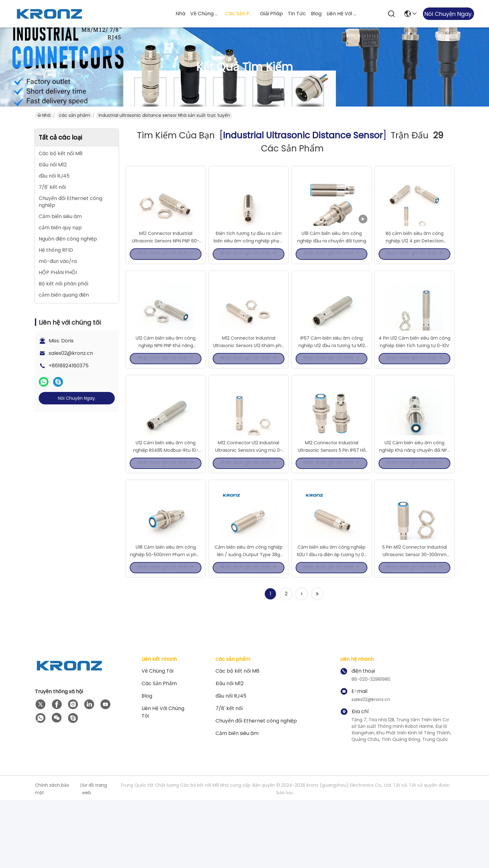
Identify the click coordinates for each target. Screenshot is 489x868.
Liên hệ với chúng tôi (341, 14)
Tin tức (297, 14)
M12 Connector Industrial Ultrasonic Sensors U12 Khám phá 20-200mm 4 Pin (249, 378)
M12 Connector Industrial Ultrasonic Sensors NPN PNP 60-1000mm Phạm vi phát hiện (166, 257)
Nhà (180, 14)
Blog (316, 14)
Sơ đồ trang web (94, 857)
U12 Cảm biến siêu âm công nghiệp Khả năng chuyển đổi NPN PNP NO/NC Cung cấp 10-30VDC (414, 500)
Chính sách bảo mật (52, 857)
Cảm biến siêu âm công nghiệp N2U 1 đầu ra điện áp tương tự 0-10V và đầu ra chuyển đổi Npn (332, 621)
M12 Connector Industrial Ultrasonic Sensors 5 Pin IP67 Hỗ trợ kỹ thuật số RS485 (332, 500)
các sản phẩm (240, 14)
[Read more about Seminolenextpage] (302, 662)
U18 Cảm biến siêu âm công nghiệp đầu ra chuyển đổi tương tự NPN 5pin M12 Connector (332, 257)
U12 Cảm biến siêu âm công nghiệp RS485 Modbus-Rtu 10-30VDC (166, 500)
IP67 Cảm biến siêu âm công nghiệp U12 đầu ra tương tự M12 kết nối (332, 378)
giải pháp (271, 14)
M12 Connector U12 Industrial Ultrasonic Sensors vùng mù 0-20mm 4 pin (249, 500)
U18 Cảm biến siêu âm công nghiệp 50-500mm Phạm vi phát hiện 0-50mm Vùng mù (166, 621)
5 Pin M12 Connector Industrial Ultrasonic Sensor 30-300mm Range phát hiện (415, 621)
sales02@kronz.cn (71, 353)
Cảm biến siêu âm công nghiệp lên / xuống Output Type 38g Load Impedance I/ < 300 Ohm (249, 621)
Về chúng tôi (205, 14)
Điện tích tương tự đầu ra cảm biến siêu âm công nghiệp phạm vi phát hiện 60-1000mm (249, 257)
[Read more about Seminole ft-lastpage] (317, 662)
